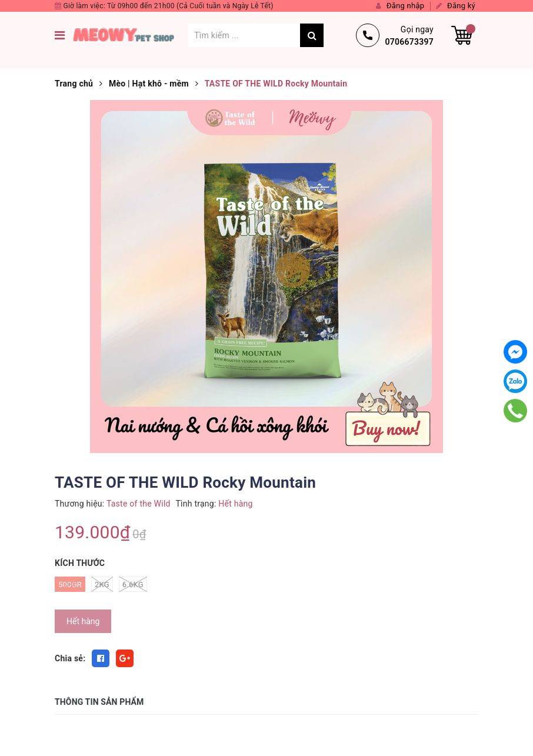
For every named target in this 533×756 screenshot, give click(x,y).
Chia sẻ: (70, 658)
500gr (70, 584)
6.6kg (133, 584)
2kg (102, 584)
